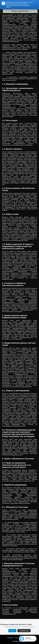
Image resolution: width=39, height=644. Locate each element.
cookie (30, 2)
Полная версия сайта (19, 641)
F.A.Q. (17, 638)
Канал (12, 631)
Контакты (10, 638)
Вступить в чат (24, 631)
